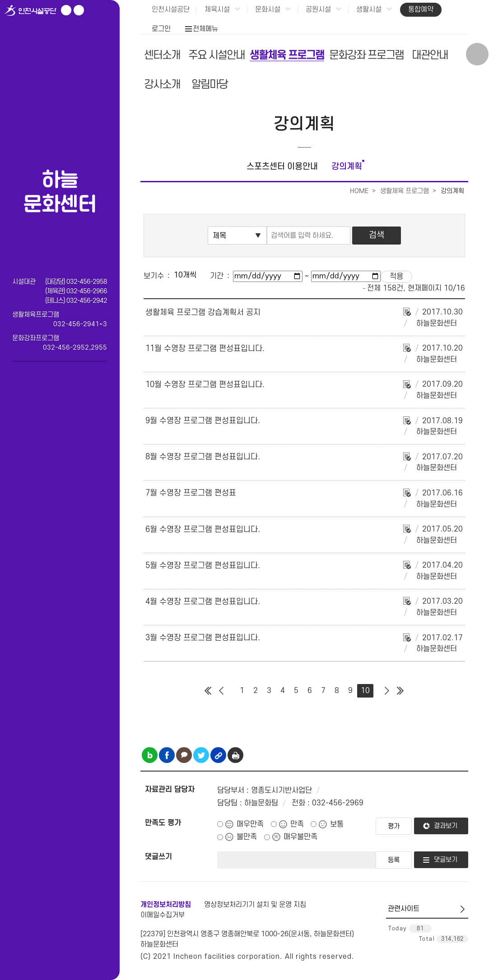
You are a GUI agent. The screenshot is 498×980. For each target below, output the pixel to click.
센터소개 (162, 55)
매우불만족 (300, 837)
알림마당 (209, 85)
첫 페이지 (208, 691)
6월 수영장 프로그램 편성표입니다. (203, 529)
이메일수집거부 (163, 915)
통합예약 (421, 9)
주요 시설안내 (216, 55)
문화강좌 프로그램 (366, 55)
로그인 (161, 29)
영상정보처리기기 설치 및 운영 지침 (255, 905)
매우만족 (250, 824)
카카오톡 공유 (184, 755)
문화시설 (268, 9)
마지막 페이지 (400, 691)
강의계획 (347, 167)
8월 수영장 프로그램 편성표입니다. (203, 457)
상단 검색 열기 (477, 54)
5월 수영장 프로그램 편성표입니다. (203, 566)
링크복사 (218, 755)
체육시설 (217, 9)
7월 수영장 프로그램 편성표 (191, 493)
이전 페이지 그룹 (222, 691)
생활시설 (369, 9)
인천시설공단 (171, 9)
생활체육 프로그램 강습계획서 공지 (203, 312)
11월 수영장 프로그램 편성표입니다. (205, 349)
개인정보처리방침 (166, 905)
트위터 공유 (201, 755)
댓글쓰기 (158, 857)
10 (365, 691)
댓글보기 (446, 860)
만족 (297, 824)
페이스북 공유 (167, 755)
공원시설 (318, 9)
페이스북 (79, 10)
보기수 (154, 276)
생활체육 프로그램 (287, 55)
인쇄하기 (235, 755)
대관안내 (430, 55)
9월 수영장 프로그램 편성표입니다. (203, 421)
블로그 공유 (150, 755)
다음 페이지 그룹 (387, 691)
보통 (337, 824)
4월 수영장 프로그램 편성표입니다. (203, 602)
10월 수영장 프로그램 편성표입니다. (205, 385)
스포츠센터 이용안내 (282, 167)
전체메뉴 (205, 29)
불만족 (247, 837)
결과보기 (446, 826)
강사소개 (162, 85)
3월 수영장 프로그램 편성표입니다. (203, 638)
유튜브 (66, 10)
